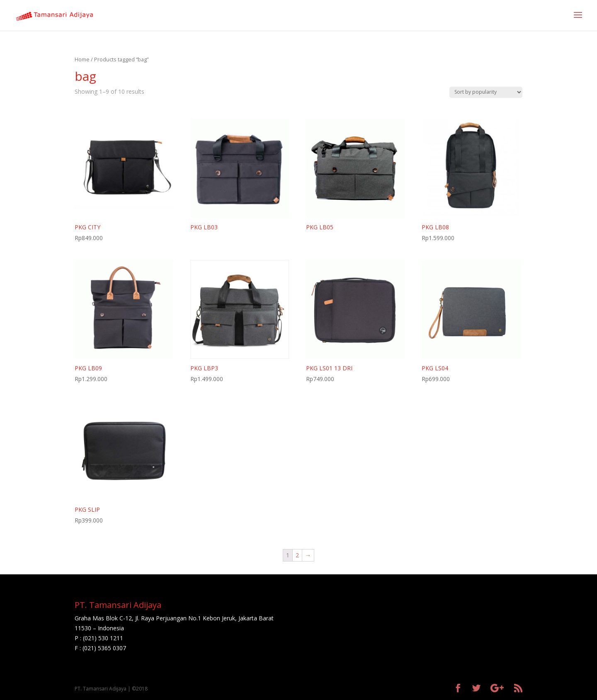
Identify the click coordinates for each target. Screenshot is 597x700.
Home (82, 59)
